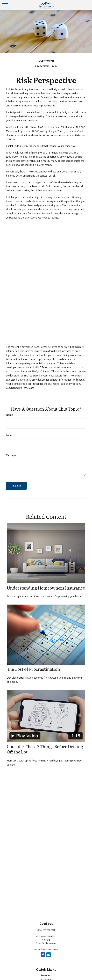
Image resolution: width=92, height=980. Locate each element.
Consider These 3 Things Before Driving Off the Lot (45, 749)
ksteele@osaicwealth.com (46, 949)
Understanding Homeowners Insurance (46, 588)
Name (9, 415)
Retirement (46, 976)
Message (11, 455)
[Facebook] (43, 955)
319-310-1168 (49, 930)
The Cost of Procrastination (33, 669)
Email (9, 435)
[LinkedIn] (49, 955)
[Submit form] (16, 486)
